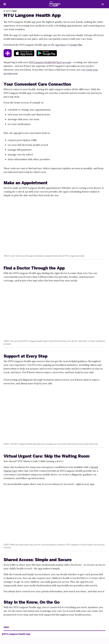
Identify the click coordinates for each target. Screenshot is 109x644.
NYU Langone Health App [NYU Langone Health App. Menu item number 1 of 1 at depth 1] (17, 634)
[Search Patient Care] (103, 4)
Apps (6, 627)
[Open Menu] (5, 4)
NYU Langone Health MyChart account (50, 63)
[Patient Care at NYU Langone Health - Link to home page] (55, 4)
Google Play (76, 45)
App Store (60, 45)
